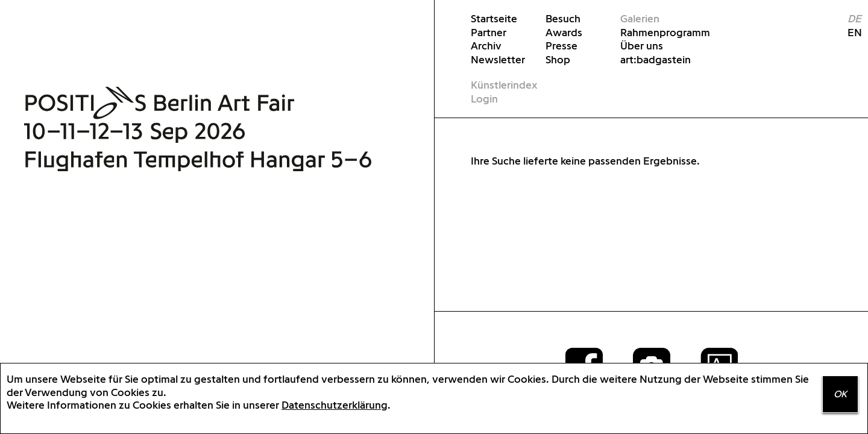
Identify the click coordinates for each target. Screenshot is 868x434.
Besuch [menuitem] (563, 18)
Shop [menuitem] (558, 59)
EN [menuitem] (850, 32)
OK (840, 394)
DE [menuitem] (854, 18)
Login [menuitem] (484, 99)
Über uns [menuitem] (642, 46)
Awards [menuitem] (564, 32)
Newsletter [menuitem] (498, 59)
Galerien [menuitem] (640, 18)
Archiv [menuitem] (486, 46)
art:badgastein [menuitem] (656, 59)
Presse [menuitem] (561, 46)
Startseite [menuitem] (494, 18)
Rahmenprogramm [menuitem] (656, 32)
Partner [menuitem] (489, 32)
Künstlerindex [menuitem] (504, 85)
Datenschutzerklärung (335, 405)
